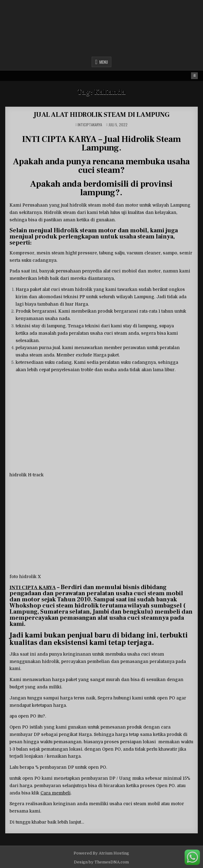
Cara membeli (56, 793)
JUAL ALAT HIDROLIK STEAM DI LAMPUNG (101, 115)
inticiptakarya (90, 125)
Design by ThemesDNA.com (101, 862)
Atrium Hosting (114, 853)
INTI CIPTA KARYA (33, 588)
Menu (104, 62)
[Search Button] (194, 76)
